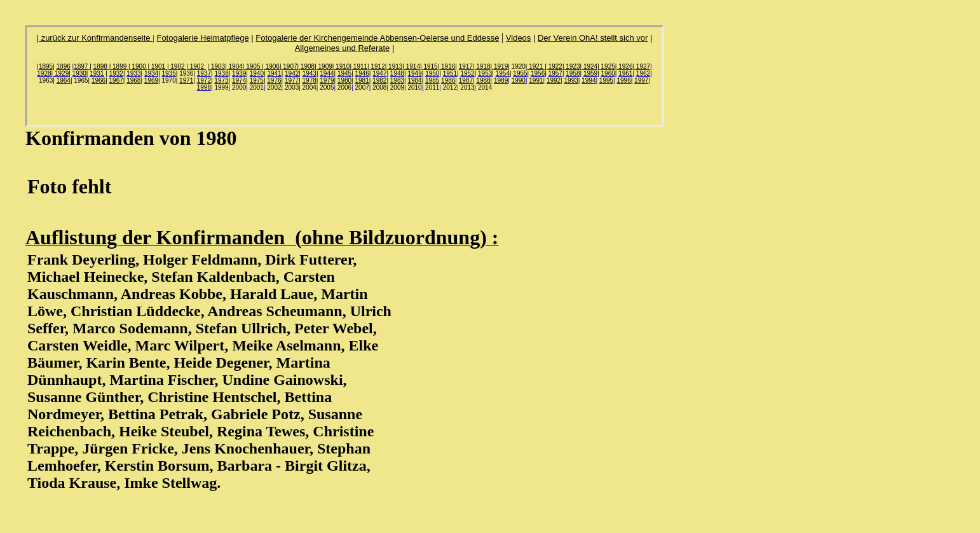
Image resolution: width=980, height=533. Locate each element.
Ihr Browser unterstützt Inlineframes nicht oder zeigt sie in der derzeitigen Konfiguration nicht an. (344, 76)
